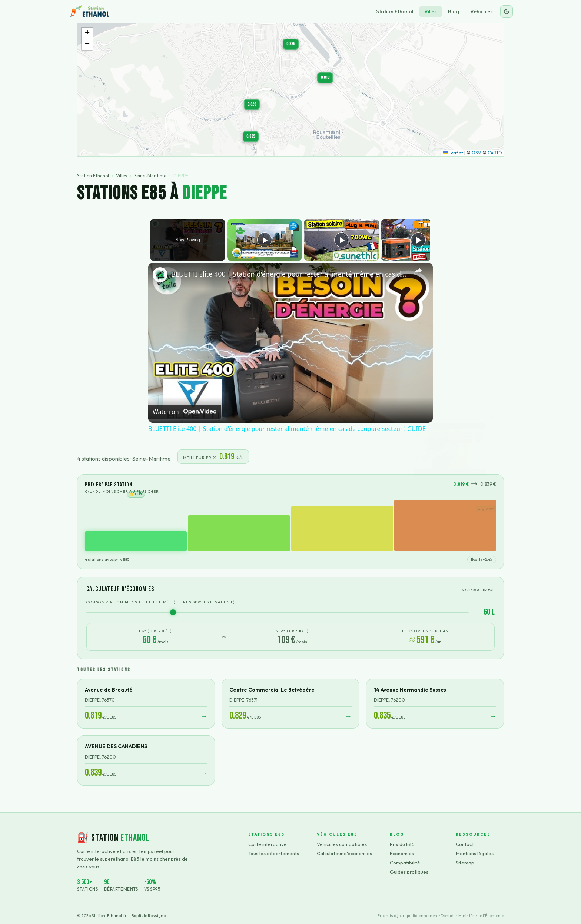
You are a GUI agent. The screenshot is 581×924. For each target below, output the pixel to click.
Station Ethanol (395, 11)
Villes (431, 11)
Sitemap (465, 863)
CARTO (495, 153)
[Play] (340, 240)
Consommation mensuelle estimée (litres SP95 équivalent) (161, 602)
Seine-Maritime (150, 176)
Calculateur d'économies (344, 853)
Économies (402, 853)
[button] (252, 104)
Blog (454, 11)
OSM (477, 153)
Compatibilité (405, 863)
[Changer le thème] (507, 11)
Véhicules (482, 11)
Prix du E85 (402, 844)
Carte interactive (268, 844)
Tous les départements (274, 853)
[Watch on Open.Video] (185, 412)
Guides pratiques (409, 872)
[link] (160, 275)
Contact (465, 844)
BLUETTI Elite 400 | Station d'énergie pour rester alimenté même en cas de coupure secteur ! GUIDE (289, 274)
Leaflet (453, 153)
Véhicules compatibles (342, 844)
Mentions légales (475, 853)
